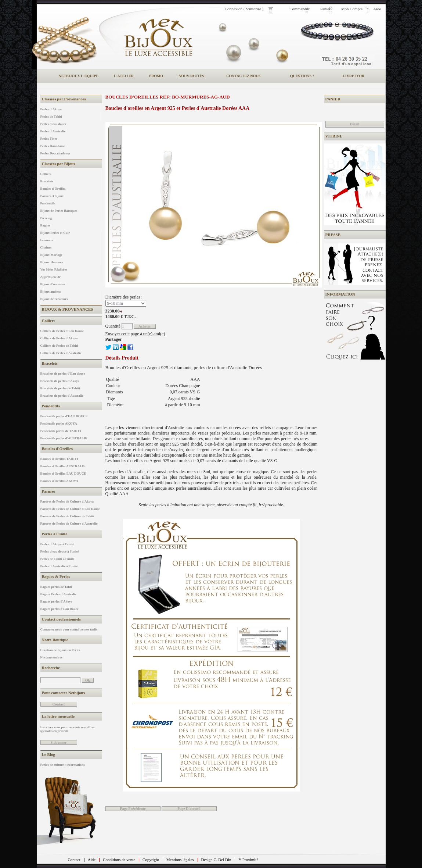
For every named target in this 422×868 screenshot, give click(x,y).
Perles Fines (49, 139)
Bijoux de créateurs (54, 299)
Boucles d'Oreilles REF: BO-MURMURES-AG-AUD (168, 97)
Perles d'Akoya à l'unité (57, 544)
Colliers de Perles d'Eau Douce (62, 331)
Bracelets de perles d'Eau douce (63, 374)
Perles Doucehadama (55, 153)
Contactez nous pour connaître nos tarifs (69, 629)
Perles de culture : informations (63, 765)
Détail (355, 124)
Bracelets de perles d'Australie (62, 396)
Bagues (46, 225)
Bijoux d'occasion (53, 284)
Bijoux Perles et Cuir (55, 233)
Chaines (46, 247)
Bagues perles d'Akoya (57, 601)
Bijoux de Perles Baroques (59, 211)
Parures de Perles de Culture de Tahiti (67, 516)
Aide (92, 860)
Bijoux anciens (51, 292)
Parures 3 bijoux (52, 196)
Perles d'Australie (53, 131)
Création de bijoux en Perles (60, 650)
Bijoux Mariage (51, 255)
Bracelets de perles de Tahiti (60, 388)
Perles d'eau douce (54, 124)
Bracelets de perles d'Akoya (60, 381)
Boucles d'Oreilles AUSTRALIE (63, 466)
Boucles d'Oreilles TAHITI (59, 459)
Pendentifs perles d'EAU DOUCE (64, 416)
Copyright (151, 860)
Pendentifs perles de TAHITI (61, 431)
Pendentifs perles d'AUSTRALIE (64, 438)
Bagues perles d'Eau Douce (59, 609)
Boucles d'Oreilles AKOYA (59, 481)
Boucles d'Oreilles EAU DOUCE (63, 474)
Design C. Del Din (216, 860)
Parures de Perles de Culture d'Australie (69, 524)
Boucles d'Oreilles (53, 189)
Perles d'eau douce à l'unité (60, 551)
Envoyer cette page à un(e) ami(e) (135, 334)
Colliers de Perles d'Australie (61, 353)
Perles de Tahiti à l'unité (57, 559)
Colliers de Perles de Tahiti (59, 346)
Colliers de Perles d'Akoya (59, 338)
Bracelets (47, 181)
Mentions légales (180, 860)
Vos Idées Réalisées (54, 269)
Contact (74, 860)
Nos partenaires (52, 657)
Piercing (46, 218)
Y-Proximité (248, 860)
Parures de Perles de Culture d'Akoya (67, 501)
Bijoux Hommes (52, 262)
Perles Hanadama (53, 146)
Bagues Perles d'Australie (59, 594)
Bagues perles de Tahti (56, 587)
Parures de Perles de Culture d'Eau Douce (70, 509)
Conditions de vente (119, 860)
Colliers (46, 174)
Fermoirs (47, 240)
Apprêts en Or (51, 277)
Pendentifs (48, 203)
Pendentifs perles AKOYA (59, 424)
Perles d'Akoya (51, 109)
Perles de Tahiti (51, 117)
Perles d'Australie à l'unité (59, 566)
